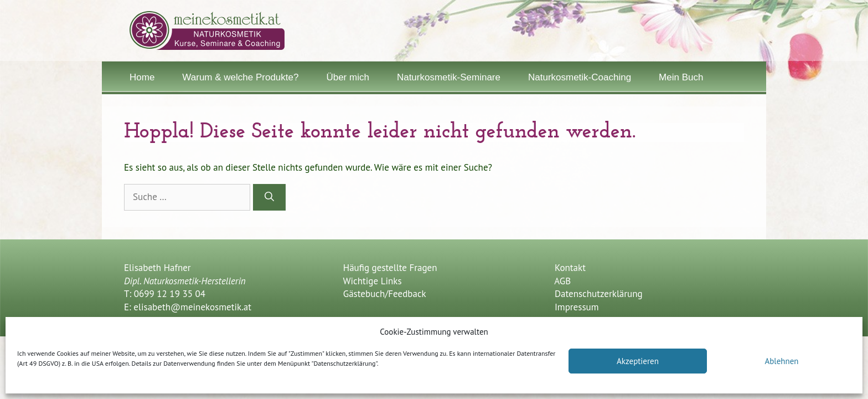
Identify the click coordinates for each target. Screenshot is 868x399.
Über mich (347, 77)
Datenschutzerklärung (599, 294)
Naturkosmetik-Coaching (580, 77)
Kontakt (570, 268)
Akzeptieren (638, 361)
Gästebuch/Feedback (383, 294)
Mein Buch (681, 77)
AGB (562, 281)
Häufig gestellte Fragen (389, 268)
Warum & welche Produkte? (240, 77)
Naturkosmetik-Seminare (449, 77)
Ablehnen (781, 361)
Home (142, 77)
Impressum (577, 307)
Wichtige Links (371, 281)
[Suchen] (269, 197)
